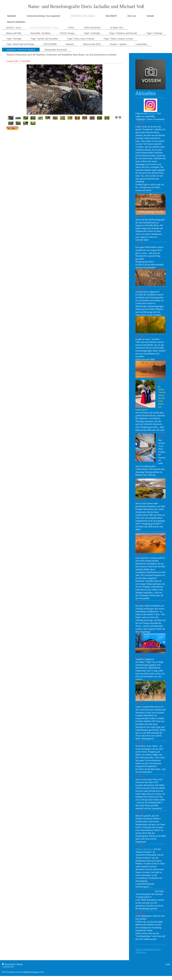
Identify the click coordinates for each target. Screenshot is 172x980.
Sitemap (20, 964)
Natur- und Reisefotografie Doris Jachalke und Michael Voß (86, 6)
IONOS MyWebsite (31, 972)
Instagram (152, 113)
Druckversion (9, 964)
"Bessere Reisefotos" (144, 849)
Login (168, 964)
